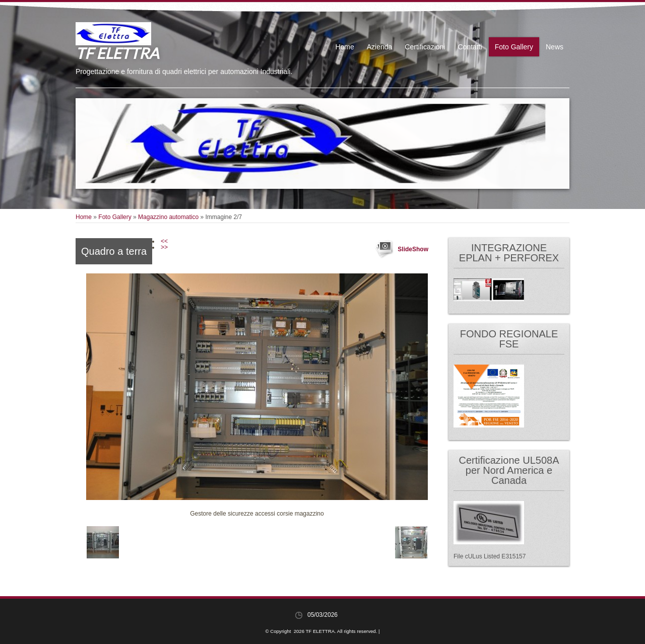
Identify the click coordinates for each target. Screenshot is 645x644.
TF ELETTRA (117, 53)
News (555, 47)
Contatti (470, 47)
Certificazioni (425, 47)
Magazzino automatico (168, 217)
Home (344, 47)
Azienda (380, 47)
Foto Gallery (514, 47)
